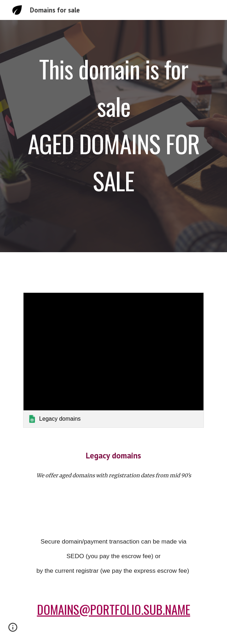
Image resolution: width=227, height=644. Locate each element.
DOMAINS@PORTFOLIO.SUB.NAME (114, 609)
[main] (113, 136)
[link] (113, 360)
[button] (13, 630)
